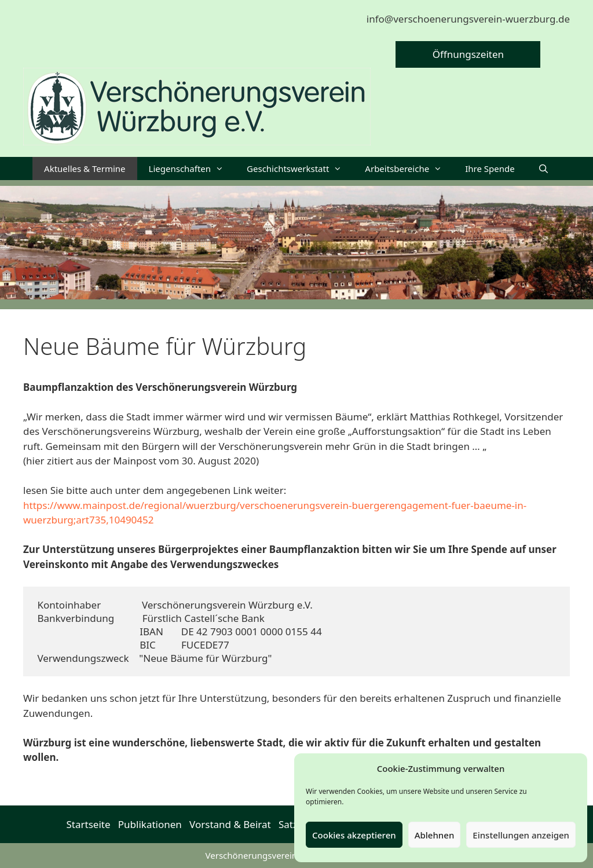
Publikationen (150, 824)
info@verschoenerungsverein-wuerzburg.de (468, 19)
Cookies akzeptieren (354, 835)
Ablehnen (435, 835)
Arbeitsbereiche (409, 169)
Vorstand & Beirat (230, 824)
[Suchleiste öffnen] (543, 169)
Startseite (89, 824)
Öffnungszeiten (468, 54)
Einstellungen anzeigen (521, 835)
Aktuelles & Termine (85, 169)
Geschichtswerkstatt (300, 169)
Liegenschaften (192, 169)
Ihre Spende (490, 169)
